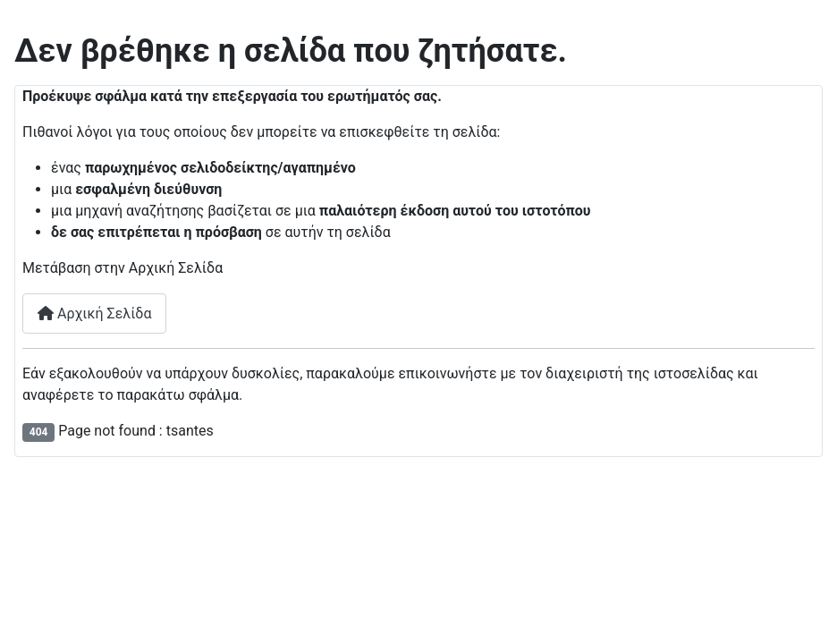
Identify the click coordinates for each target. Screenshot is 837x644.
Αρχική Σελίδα (94, 314)
